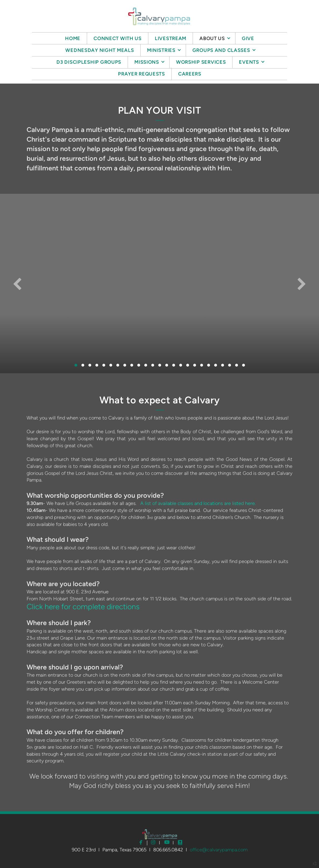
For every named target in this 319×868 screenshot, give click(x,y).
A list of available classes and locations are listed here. (198, 503)
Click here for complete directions (83, 607)
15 (174, 367)
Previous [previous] (17, 284)
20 (209, 367)
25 (243, 367)
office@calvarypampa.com (219, 850)
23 (230, 367)
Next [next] (302, 284)
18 (195, 367)
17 (188, 367)
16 (181, 367)
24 (236, 367)
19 (202, 367)
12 (153, 367)
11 (146, 367)
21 (216, 367)
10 (139, 367)
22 (223, 367)
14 (167, 367)
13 (160, 367)
